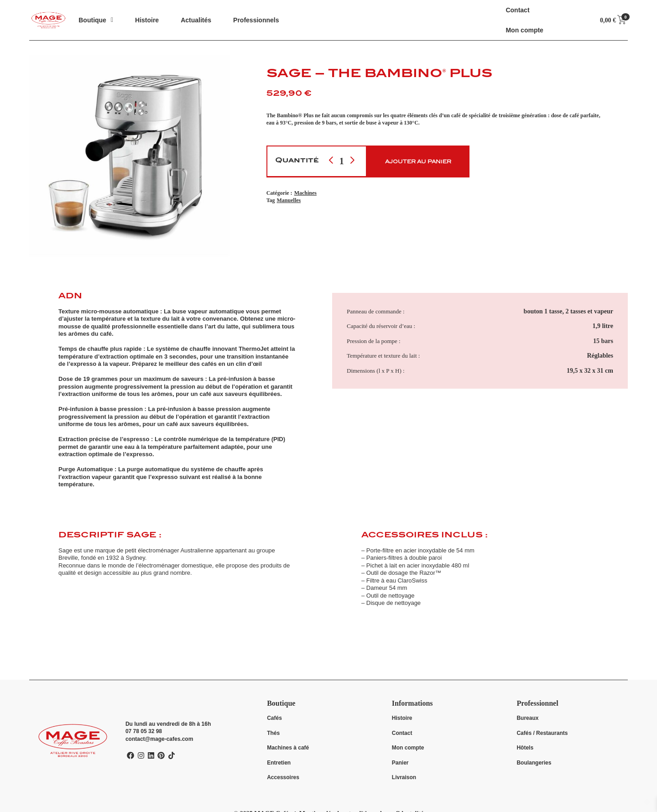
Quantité (297, 161)
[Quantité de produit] (342, 161)
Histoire (147, 20)
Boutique (96, 20)
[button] (96, 20)
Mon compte (524, 30)
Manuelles (289, 200)
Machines (305, 193)
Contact (517, 10)
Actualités (196, 20)
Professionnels (256, 20)
